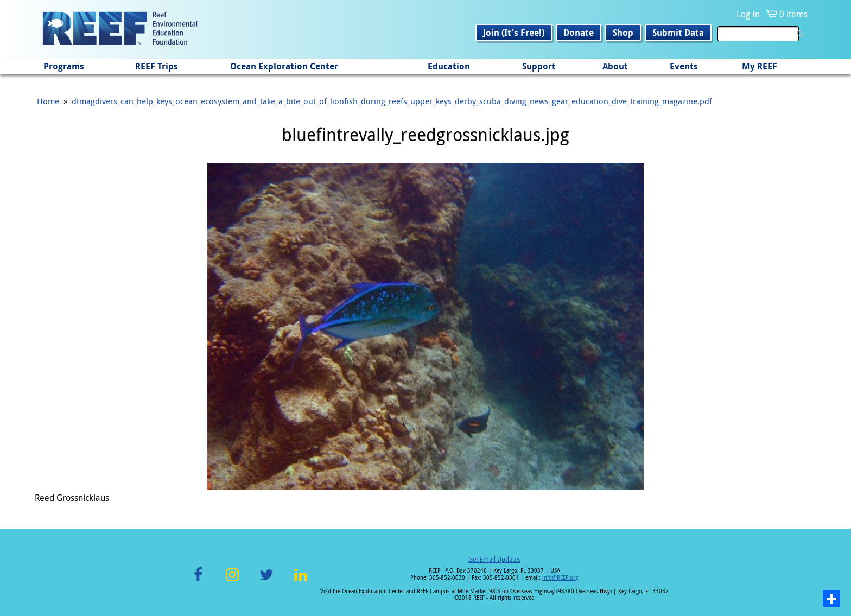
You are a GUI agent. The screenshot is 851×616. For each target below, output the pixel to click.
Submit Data (678, 33)
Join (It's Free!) (514, 33)
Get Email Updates (494, 559)
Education (449, 66)
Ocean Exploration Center (284, 66)
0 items (793, 14)
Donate (579, 33)
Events (684, 66)
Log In (748, 14)
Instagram (232, 581)
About (615, 66)
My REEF (760, 66)
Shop (623, 33)
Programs (64, 66)
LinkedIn (300, 581)
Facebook (198, 581)
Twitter (266, 581)
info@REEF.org (560, 578)
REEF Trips (157, 66)
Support (539, 66)
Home (48, 101)
